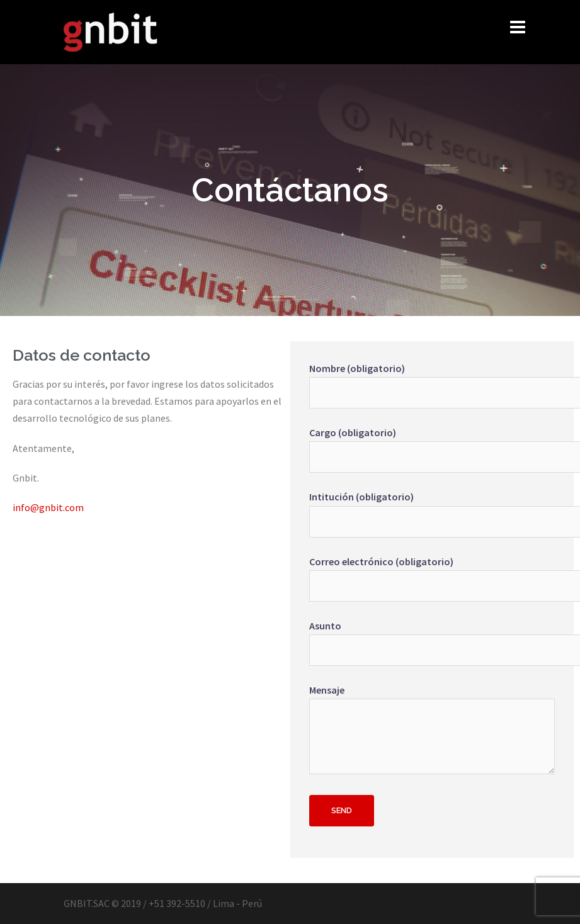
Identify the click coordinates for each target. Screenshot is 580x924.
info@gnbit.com (48, 507)
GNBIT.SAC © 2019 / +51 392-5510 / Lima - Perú (163, 903)
